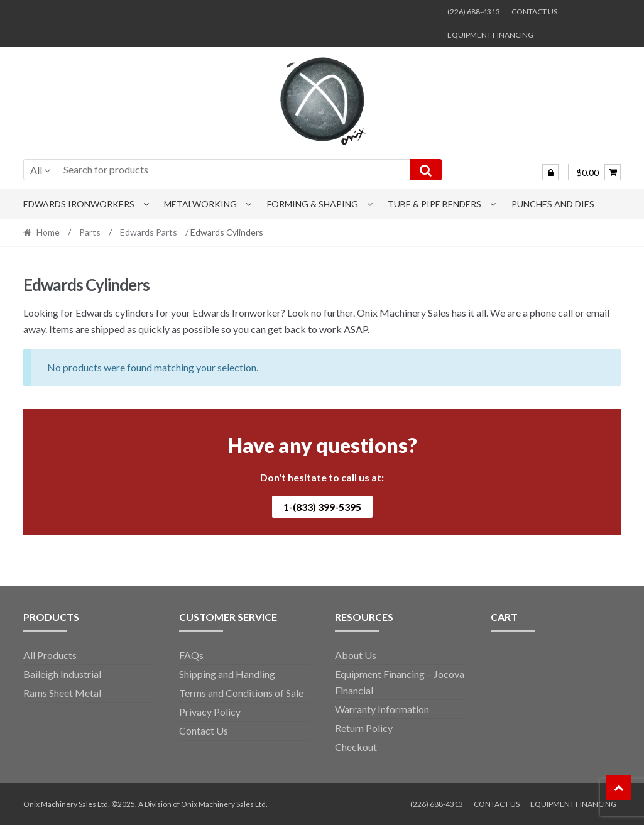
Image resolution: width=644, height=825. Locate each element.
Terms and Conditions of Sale (241, 693)
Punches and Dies (553, 204)
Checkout (356, 747)
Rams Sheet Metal (62, 693)
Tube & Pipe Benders (434, 204)
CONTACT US (534, 12)
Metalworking (200, 204)
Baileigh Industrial (62, 674)
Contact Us (204, 730)
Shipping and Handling (227, 674)
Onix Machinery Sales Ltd (223, 804)
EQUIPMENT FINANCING (490, 35)
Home (48, 232)
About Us (356, 655)
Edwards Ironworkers (79, 204)
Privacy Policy (210, 712)
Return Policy (364, 728)
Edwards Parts (149, 232)
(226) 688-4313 (474, 12)
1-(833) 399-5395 (322, 507)
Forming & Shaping (313, 204)
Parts (90, 232)
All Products (50, 655)
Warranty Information (382, 709)
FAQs (191, 655)
